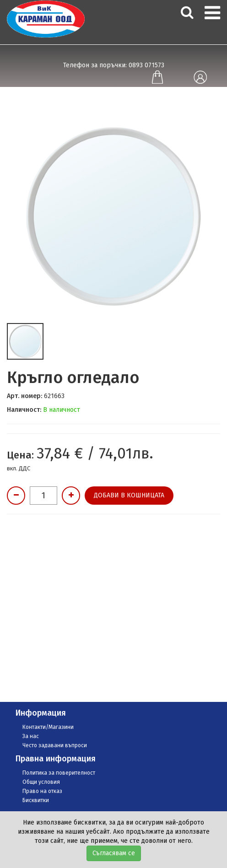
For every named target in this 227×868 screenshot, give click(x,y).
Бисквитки (36, 800)
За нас (31, 736)
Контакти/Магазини (48, 727)
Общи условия (41, 782)
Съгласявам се (114, 853)
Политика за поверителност (59, 773)
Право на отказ (42, 791)
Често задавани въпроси (55, 745)
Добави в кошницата (129, 495)
